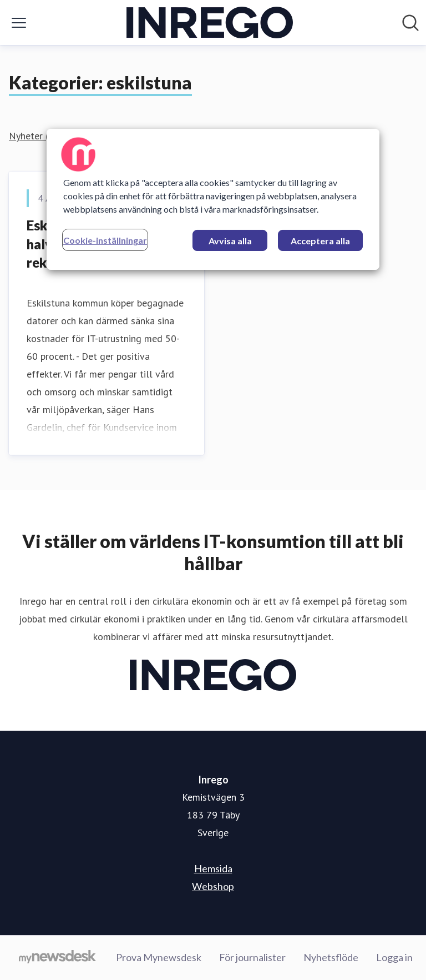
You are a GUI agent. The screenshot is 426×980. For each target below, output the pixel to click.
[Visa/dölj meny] (19, 23)
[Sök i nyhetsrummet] (410, 23)
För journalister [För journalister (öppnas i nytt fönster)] (252, 957)
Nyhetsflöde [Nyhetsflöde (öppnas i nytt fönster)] (331, 957)
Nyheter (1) (33, 136)
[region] (213, 199)
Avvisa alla (230, 241)
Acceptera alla (320, 241)
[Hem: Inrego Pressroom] (210, 22)
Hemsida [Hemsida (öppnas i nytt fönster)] (213, 868)
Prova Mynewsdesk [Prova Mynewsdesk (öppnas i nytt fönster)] (159, 957)
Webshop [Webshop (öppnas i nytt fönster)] (213, 886)
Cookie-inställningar (105, 240)
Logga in (394, 957)
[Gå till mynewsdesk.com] (57, 958)
